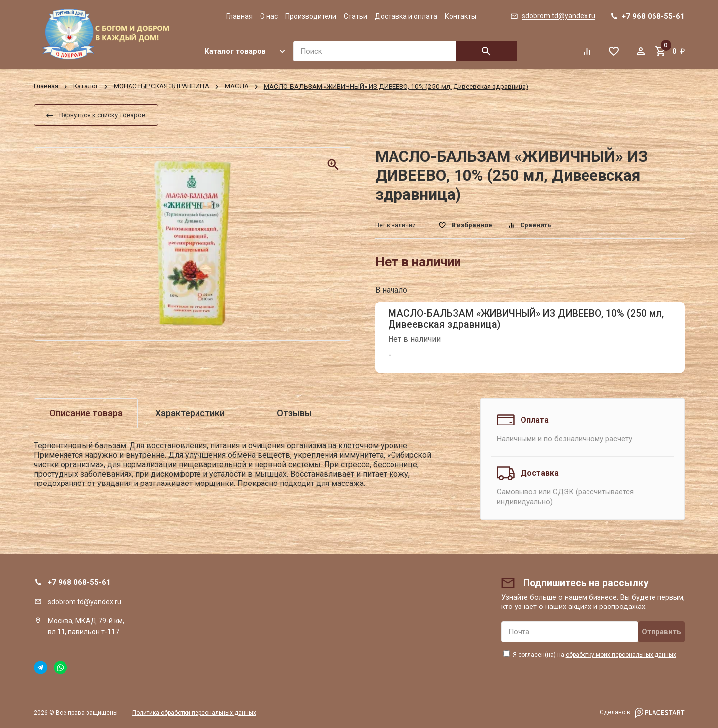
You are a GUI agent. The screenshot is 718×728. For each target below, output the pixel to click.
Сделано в (642, 713)
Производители (311, 16)
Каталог (86, 87)
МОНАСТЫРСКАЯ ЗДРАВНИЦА (162, 87)
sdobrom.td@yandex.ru (84, 602)
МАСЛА (237, 87)
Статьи (356, 16)
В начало (391, 290)
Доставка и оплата (406, 16)
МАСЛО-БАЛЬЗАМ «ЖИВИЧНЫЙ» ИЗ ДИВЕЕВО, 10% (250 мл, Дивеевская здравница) (526, 319)
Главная (239, 16)
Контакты (460, 16)
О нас (269, 16)
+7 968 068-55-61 (79, 582)
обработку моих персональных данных (621, 655)
